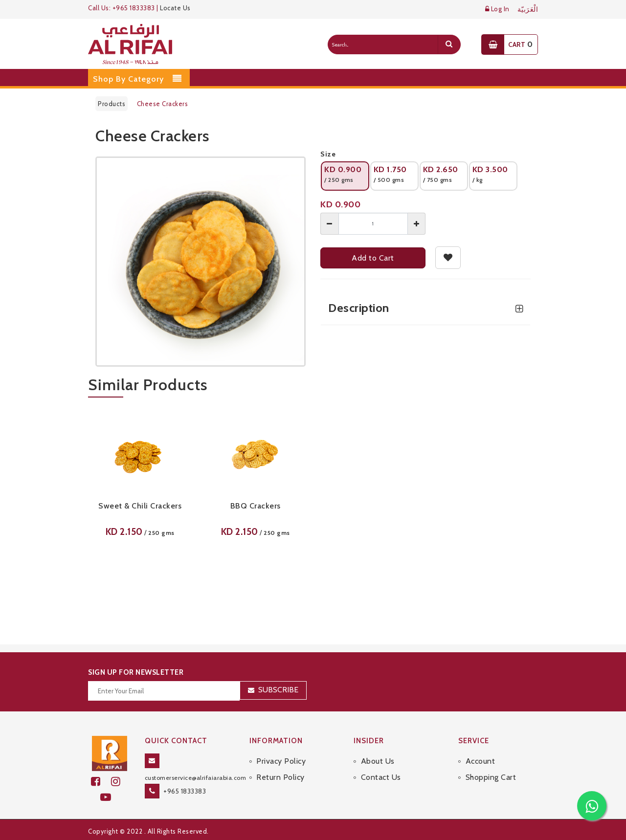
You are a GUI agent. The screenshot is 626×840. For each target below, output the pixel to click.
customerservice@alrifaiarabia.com (196, 778)
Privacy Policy (281, 761)
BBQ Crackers (256, 506)
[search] (449, 44)
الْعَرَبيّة (528, 10)
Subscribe (278, 690)
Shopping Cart (491, 777)
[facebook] (101, 782)
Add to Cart (373, 258)
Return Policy (280, 777)
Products (112, 104)
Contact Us (381, 777)
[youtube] (110, 797)
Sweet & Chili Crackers (140, 506)
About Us (378, 761)
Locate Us (175, 8)
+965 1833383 (185, 791)
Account (481, 761)
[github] (120, 782)
